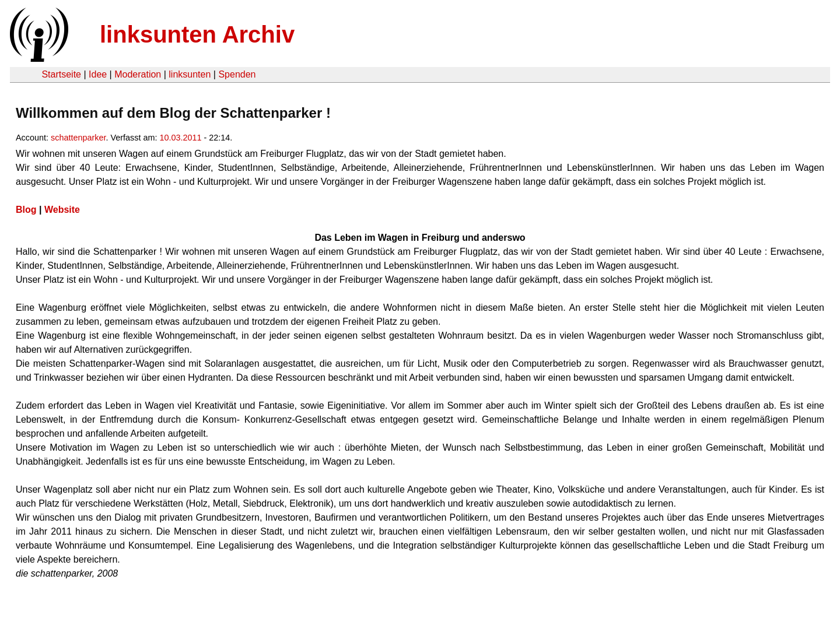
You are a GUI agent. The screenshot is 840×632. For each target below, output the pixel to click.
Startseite (61, 74)
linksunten (190, 74)
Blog (26, 210)
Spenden (237, 74)
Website (62, 210)
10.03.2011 (180, 138)
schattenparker (78, 138)
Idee (98, 74)
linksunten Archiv (197, 34)
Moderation (138, 74)
